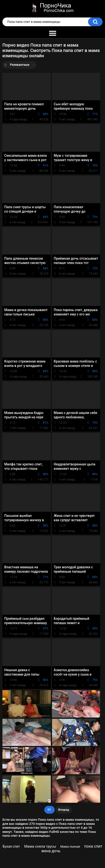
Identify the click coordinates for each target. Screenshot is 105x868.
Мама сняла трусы (40, 846)
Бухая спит (11, 846)
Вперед (64, 810)
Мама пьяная (70, 847)
